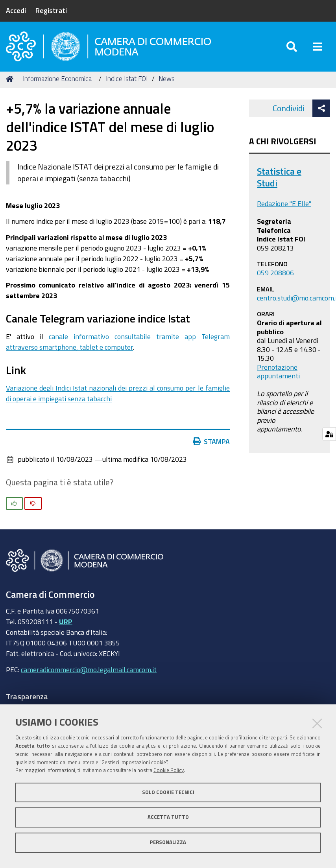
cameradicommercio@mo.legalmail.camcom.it (89, 671)
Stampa (213, 442)
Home (11, 80)
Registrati (51, 10)
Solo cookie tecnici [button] (168, 792)
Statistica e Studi (279, 178)
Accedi (16, 10)
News (167, 80)
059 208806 (275, 274)
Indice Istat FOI (127, 80)
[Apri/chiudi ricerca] (292, 47)
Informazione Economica (57, 80)
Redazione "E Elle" (284, 205)
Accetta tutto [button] (168, 817)
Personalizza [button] (168, 842)
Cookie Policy (169, 770)
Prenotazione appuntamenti (278, 372)
